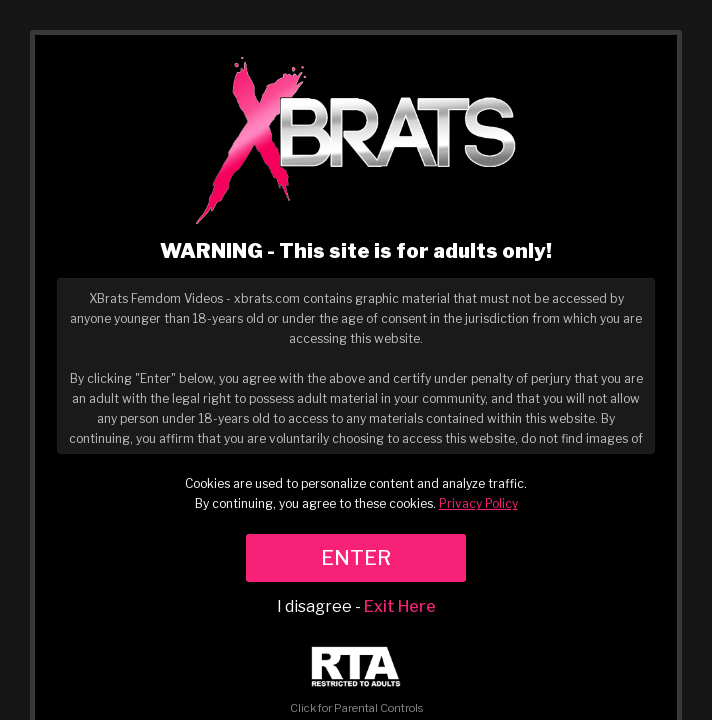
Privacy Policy (478, 503)
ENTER (356, 558)
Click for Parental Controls (356, 680)
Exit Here (400, 606)
